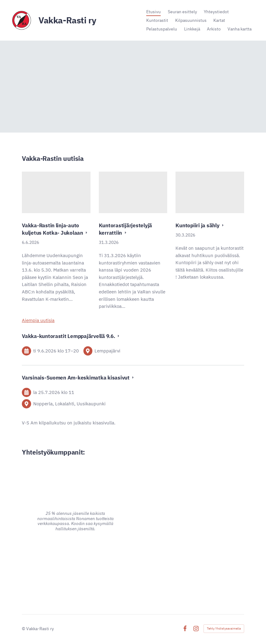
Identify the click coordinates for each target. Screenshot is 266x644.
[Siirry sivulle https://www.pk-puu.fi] (191, 502)
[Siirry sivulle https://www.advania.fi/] (75, 563)
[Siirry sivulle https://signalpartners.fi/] (191, 563)
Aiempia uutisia (38, 320)
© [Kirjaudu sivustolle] (24, 629)
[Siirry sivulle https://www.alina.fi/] (75, 478)
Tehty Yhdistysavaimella (224, 628)
